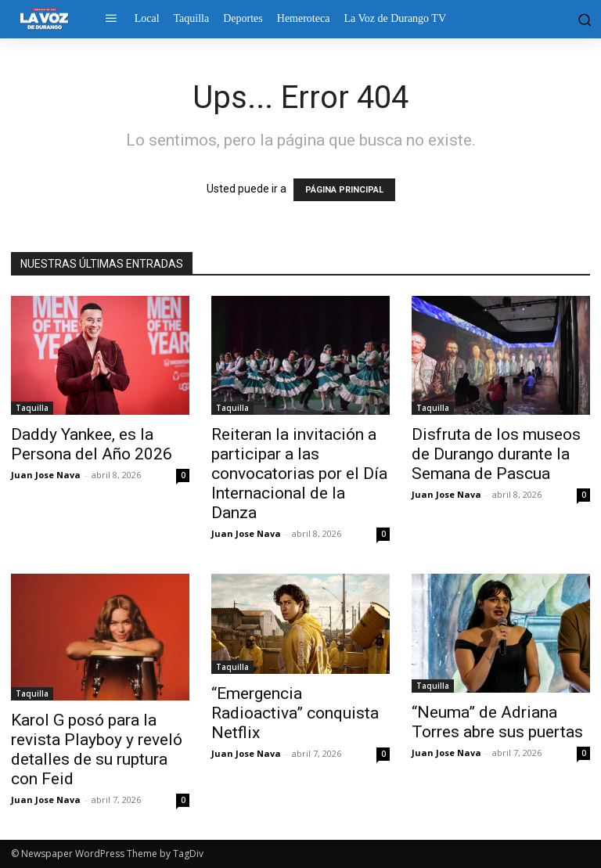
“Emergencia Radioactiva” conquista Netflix (295, 713)
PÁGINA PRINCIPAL (344, 190)
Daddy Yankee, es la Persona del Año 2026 (92, 444)
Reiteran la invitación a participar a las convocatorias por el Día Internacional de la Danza (299, 474)
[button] (583, 19)
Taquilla (32, 408)
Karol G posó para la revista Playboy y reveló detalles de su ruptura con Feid (97, 749)
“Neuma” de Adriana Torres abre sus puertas (497, 722)
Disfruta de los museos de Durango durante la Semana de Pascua (496, 454)
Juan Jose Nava (46, 475)
